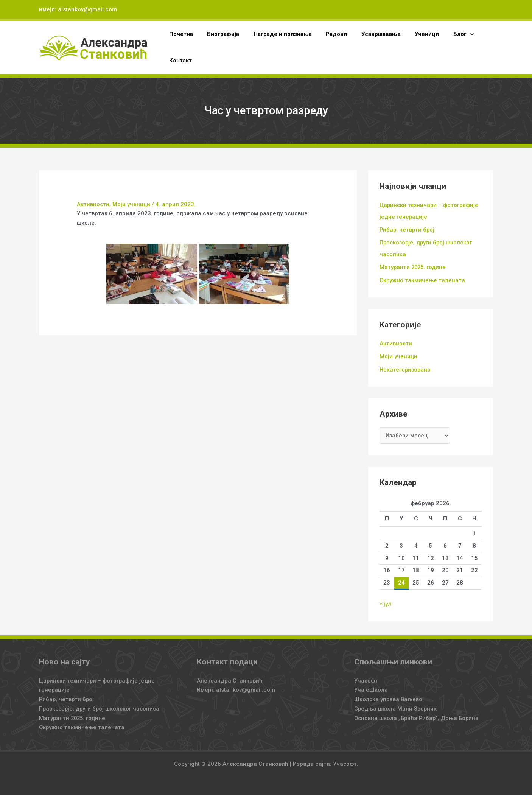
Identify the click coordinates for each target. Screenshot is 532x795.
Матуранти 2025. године (414, 266)
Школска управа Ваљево (389, 697)
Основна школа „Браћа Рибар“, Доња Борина (418, 716)
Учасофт (366, 678)
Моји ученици (132, 204)
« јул (385, 602)
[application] (452, 34)
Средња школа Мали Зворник (396, 706)
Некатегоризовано (406, 368)
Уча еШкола (371, 688)
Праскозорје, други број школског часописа (101, 706)
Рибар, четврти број (408, 229)
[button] (445, 34)
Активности (93, 204)
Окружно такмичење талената (423, 279)
